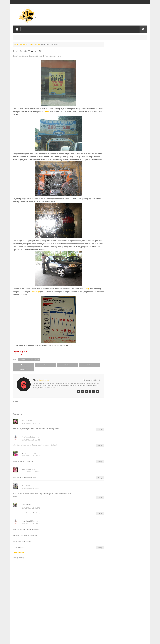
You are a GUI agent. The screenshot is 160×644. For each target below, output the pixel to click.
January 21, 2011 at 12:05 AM (31, 522)
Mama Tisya (35, 295)
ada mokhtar (27, 468)
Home (16, 44)
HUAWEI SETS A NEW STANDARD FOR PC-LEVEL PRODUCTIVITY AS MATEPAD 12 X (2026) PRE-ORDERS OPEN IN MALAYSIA (125, 50)
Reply (98, 428)
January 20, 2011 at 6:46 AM (31, 487)
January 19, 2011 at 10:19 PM (31, 422)
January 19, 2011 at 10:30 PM (31, 438)
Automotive (24, 44)
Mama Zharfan (27, 452)
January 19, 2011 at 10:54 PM (31, 454)
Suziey (87, 292)
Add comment (19, 551)
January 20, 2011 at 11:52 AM (31, 506)
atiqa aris (25, 419)
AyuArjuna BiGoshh (29, 435)
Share (39, 368)
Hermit (24, 484)
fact (32, 44)
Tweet (21, 368)
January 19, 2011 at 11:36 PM (31, 470)
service (38, 44)
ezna (55, 112)
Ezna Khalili (26, 503)
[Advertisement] (57, 625)
